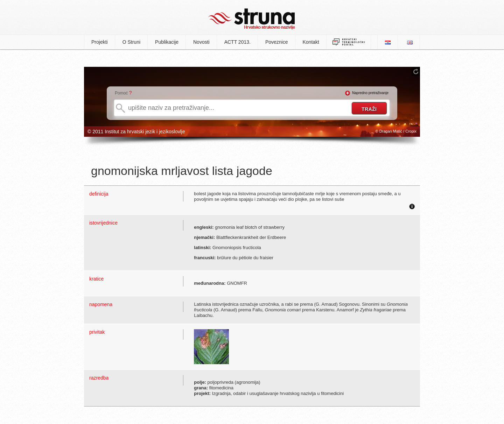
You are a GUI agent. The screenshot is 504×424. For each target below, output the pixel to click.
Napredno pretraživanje (370, 93)
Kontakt (311, 42)
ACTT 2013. (237, 42)
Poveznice (277, 42)
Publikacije (167, 42)
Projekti (100, 42)
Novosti (201, 42)
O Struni (131, 42)
